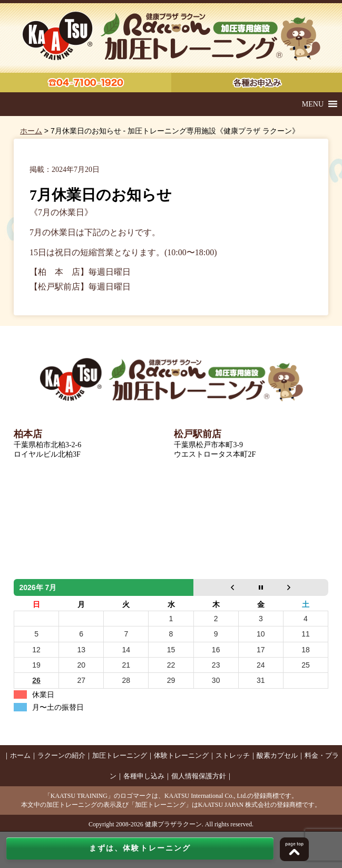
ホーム (31, 131)
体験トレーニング (181, 755)
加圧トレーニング (120, 755)
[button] (313, 104)
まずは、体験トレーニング (140, 848)
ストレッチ (233, 755)
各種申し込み (144, 776)
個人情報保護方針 (199, 776)
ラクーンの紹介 (61, 755)
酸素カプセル (277, 755)
